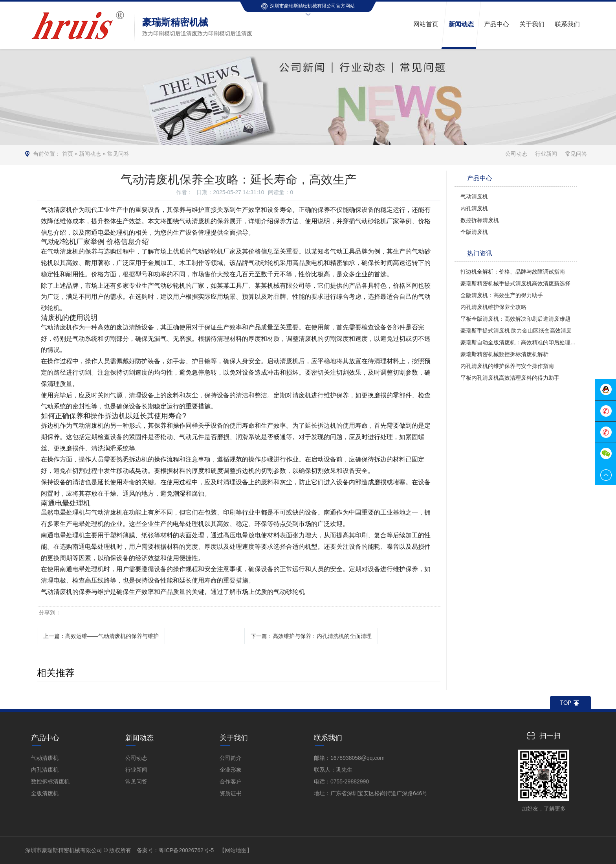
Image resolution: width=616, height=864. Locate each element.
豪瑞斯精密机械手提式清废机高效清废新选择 (515, 283)
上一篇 (101, 636)
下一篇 (311, 636)
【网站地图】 (236, 850)
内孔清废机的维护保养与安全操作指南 (507, 366)
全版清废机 (474, 232)
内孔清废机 (474, 208)
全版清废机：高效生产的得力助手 (502, 295)
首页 (68, 154)
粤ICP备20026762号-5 (186, 850)
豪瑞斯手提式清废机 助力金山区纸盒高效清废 (516, 331)
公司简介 (231, 758)
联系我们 (328, 738)
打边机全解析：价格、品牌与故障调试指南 (513, 272)
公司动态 (516, 154)
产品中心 (45, 738)
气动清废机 (474, 197)
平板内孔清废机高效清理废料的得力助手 (510, 378)
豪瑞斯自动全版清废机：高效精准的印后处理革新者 (519, 342)
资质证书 (231, 793)
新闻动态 (90, 154)
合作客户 (231, 781)
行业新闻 (546, 154)
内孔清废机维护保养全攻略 (493, 307)
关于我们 (234, 738)
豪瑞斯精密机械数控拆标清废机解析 (504, 354)
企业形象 (231, 770)
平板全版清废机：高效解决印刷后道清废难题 (515, 319)
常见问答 (118, 154)
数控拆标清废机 (480, 220)
